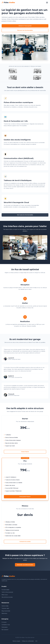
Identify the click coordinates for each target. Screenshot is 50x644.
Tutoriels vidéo (5, 608)
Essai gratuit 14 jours (25, 497)
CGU (36, 641)
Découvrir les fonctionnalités (25, 30)
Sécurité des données (7, 597)
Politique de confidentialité (28, 641)
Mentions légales (16, 641)
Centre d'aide (5, 606)
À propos (4, 622)
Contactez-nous (6, 625)
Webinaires (4, 613)
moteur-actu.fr (9, 188)
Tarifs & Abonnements (7, 592)
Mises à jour (5, 595)
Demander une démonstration (25, 565)
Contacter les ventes (25, 542)
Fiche (8, 3)
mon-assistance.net (22, 166)
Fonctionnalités (5, 590)
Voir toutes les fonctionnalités (25, 215)
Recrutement (5, 630)
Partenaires (5, 627)
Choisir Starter (25, 452)
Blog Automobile (6, 611)
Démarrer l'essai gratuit (25, 26)
